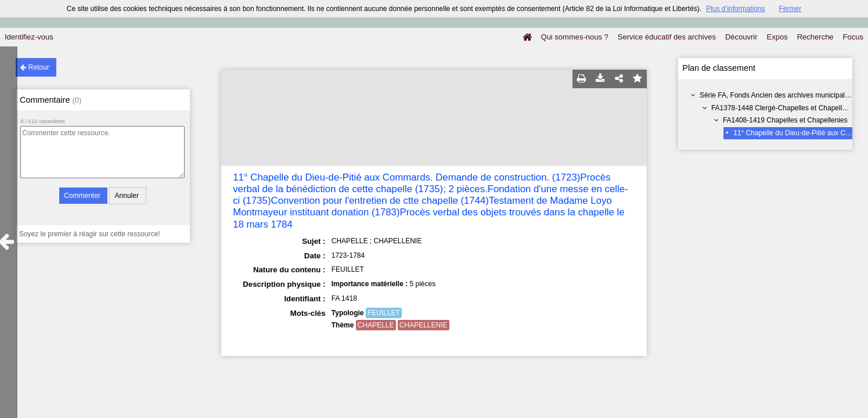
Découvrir (741, 37)
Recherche (815, 37)
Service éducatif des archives (667, 37)
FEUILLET (384, 313)
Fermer (790, 9)
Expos (777, 37)
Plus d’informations (735, 9)
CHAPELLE (376, 325)
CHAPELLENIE (424, 325)
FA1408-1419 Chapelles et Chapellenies (785, 120)
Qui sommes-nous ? (575, 37)
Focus (853, 37)
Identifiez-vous (29, 37)
